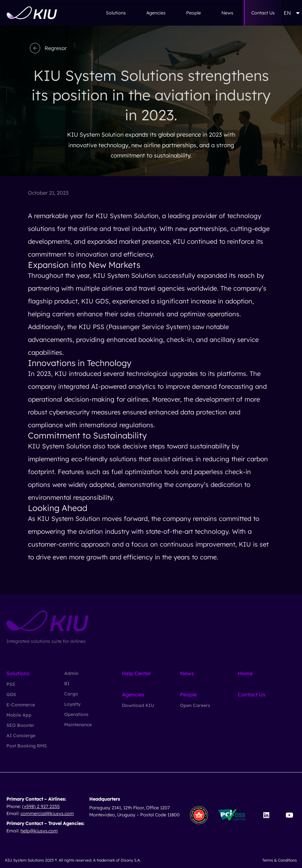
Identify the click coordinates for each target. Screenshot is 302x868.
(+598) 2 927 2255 (41, 806)
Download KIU (138, 705)
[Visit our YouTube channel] (289, 815)
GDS (11, 694)
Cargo (71, 694)
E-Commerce (21, 705)
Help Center (136, 673)
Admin (71, 673)
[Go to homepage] (32, 13)
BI (67, 684)
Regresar (47, 48)
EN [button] (292, 13)
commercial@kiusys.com (47, 813)
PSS (11, 684)
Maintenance (78, 725)
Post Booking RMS (27, 746)
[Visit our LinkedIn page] (266, 815)
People (194, 13)
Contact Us (263, 13)
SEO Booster (20, 725)
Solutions (116, 13)
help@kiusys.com (39, 831)
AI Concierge (21, 736)
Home (245, 673)
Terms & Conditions (280, 860)
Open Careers (195, 705)
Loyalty (72, 704)
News (227, 13)
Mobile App (19, 715)
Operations (76, 714)
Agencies (156, 13)
